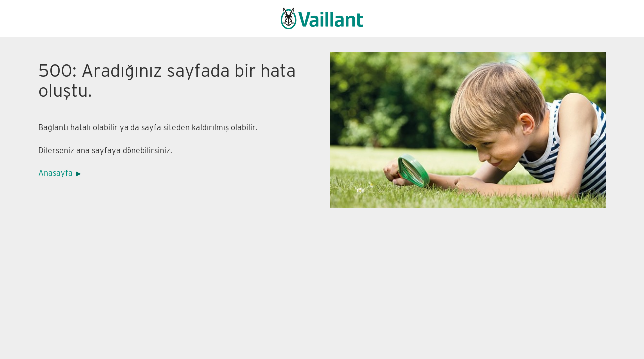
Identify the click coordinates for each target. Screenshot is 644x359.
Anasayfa (56, 173)
